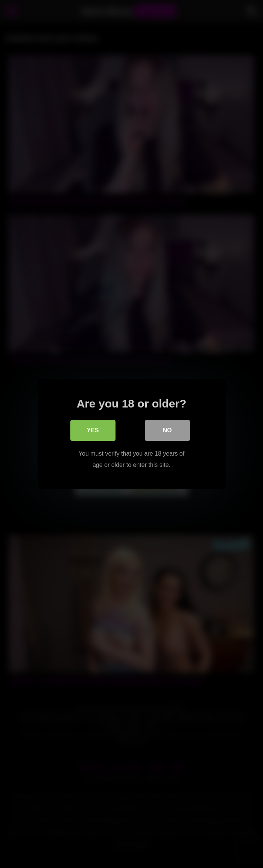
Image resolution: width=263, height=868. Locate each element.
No (167, 430)
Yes (93, 430)
